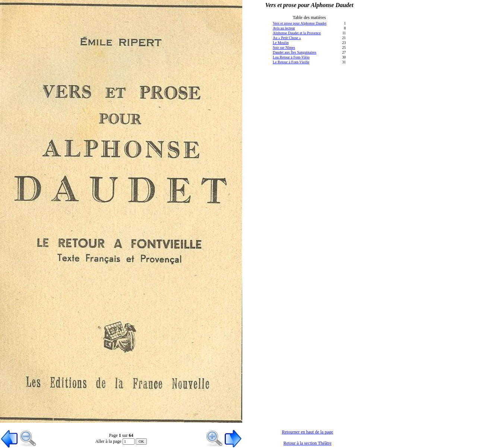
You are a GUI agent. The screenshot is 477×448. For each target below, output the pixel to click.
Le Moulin (281, 43)
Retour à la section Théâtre (307, 443)
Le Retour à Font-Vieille (291, 62)
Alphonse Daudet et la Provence (297, 33)
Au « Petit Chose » (287, 38)
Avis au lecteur (284, 28)
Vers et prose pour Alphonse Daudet (300, 23)
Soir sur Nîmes (284, 47)
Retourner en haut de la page (307, 432)
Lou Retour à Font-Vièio (291, 57)
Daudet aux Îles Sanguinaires (295, 52)
